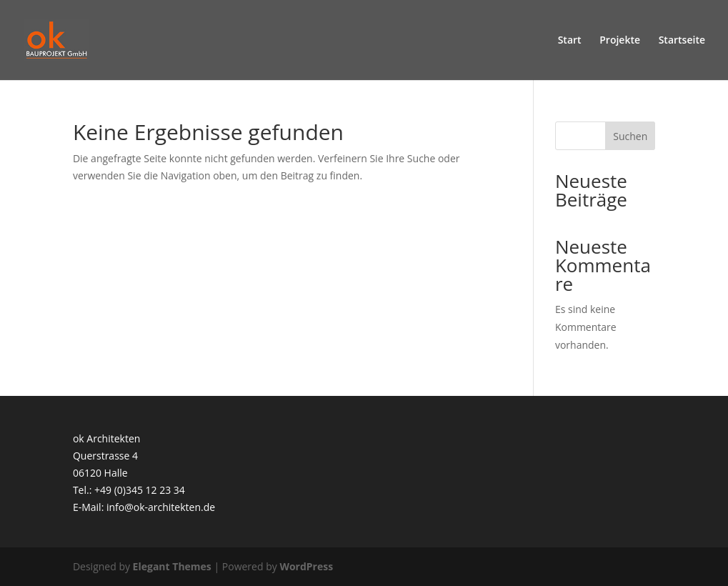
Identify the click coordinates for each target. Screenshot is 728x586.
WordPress (306, 566)
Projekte (620, 41)
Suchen (630, 136)
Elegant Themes (172, 566)
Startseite (682, 41)
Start (570, 41)
